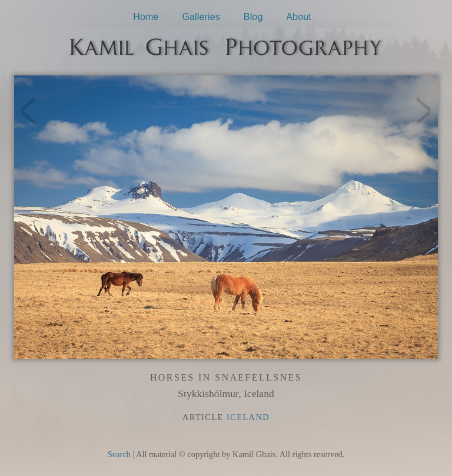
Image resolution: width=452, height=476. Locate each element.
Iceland (248, 417)
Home (146, 17)
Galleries (201, 17)
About (299, 17)
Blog (253, 17)
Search (119, 454)
